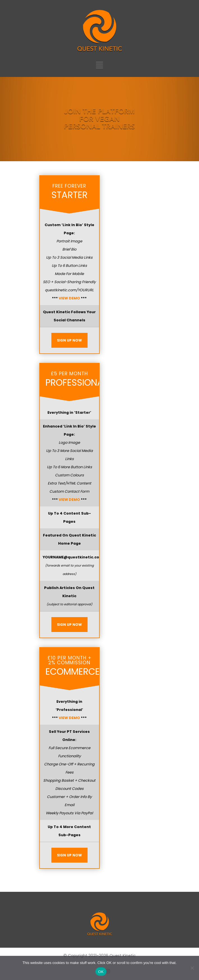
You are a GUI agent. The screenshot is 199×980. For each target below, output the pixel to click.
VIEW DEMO (69, 298)
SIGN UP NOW (69, 340)
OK (101, 972)
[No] (192, 968)
